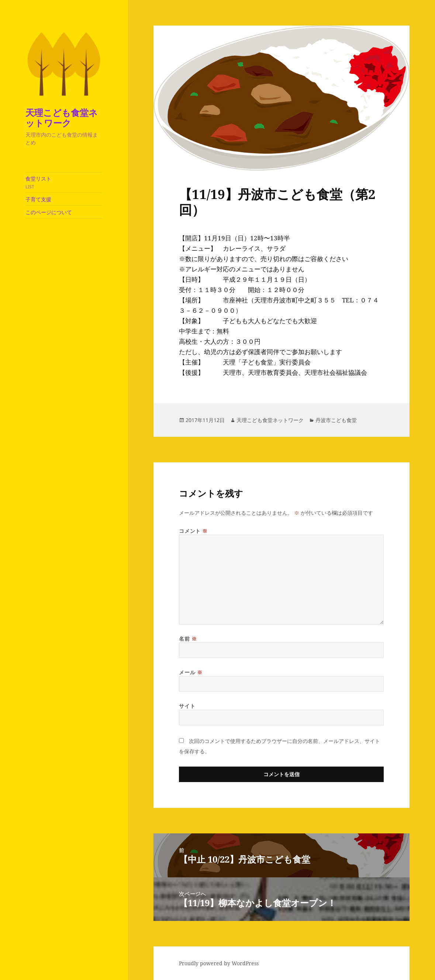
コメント (193, 531)
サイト (187, 706)
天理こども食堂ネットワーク (62, 118)
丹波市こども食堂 (336, 420)
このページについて (49, 212)
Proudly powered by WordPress (219, 963)
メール (191, 672)
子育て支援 (38, 199)
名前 (188, 639)
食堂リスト (64, 182)
